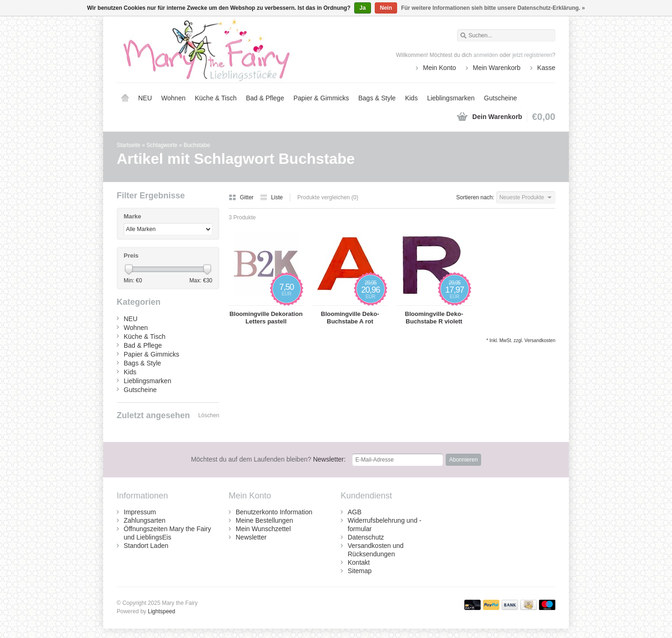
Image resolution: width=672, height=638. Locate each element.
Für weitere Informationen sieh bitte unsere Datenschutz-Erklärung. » (493, 8)
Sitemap (360, 571)
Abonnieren (463, 460)
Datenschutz (366, 537)
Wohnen (174, 98)
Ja (362, 8)
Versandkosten (540, 340)
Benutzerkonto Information (274, 512)
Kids (411, 98)
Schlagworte (162, 145)
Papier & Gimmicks (321, 98)
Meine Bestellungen (264, 520)
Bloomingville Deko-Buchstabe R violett (434, 318)
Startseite (125, 98)
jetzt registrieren (532, 55)
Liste (271, 197)
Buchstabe (197, 145)
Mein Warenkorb (497, 68)
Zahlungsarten (145, 520)
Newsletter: (268, 459)
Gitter (242, 197)
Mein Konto (439, 68)
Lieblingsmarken (451, 98)
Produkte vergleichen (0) (328, 197)
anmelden (486, 55)
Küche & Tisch (216, 98)
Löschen (209, 415)
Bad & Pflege (265, 98)
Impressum (140, 512)
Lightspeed (162, 611)
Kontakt (359, 562)
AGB (355, 512)
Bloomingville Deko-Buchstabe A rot (350, 318)
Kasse (546, 68)
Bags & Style (377, 98)
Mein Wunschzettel (263, 529)
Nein (386, 8)
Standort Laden (146, 546)
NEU (145, 98)
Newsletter (251, 537)
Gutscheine (500, 98)
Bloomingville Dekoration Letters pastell (266, 318)
